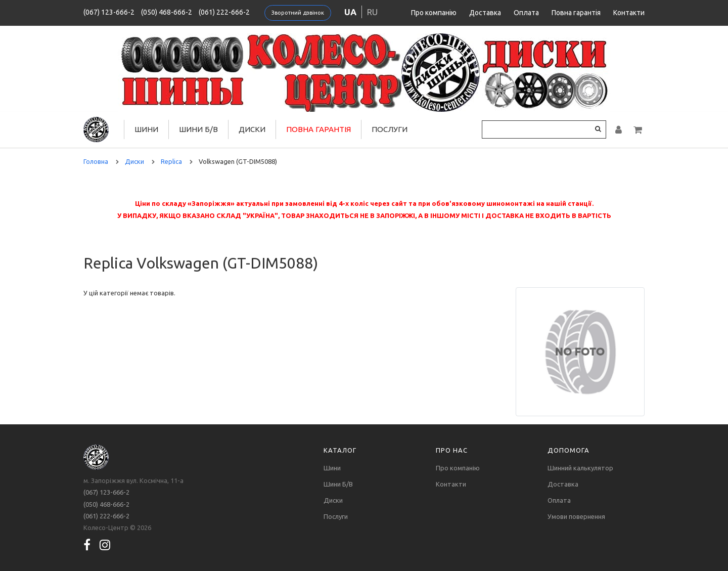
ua (350, 12)
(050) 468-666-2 (167, 12)
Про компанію (434, 13)
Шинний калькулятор (580, 468)
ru (372, 12)
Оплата (526, 13)
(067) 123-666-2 (109, 12)
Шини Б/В (198, 129)
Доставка (485, 13)
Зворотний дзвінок (298, 13)
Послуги (390, 129)
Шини (146, 129)
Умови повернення (576, 516)
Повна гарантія (576, 13)
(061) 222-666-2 (224, 12)
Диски (252, 129)
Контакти (629, 13)
